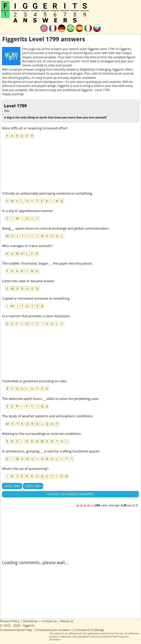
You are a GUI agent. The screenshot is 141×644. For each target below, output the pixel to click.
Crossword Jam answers (53, 630)
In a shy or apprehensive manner (27, 211)
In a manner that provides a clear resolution (36, 316)
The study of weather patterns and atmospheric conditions (47, 416)
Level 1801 (33, 486)
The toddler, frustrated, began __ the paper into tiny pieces (47, 263)
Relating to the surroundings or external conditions (41, 434)
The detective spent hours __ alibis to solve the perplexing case (50, 399)
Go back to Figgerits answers (70, 494)
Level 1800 (12, 486)
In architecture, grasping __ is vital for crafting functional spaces (51, 451)
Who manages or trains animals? (27, 246)
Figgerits (29, 625)
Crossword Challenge (89, 630)
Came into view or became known (28, 281)
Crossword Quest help (16, 630)
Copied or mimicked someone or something (36, 298)
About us (67, 621)
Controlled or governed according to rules (34, 381)
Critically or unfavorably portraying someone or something (47, 193)
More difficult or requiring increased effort (35, 128)
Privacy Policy (10, 621)
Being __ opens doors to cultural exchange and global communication (55, 228)
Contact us (49, 621)
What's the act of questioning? (25, 469)
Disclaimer (30, 621)
